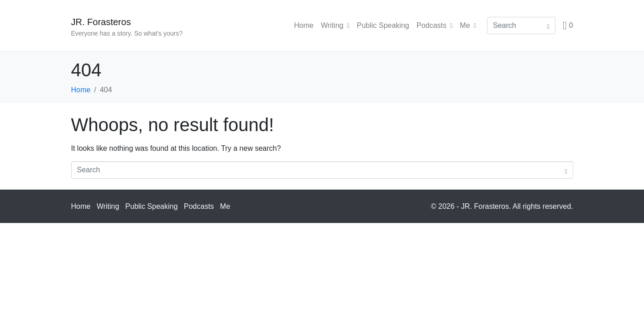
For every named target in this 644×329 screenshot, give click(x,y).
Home (304, 25)
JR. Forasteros (101, 22)
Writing (335, 25)
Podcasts (434, 25)
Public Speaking (383, 25)
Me (468, 25)
